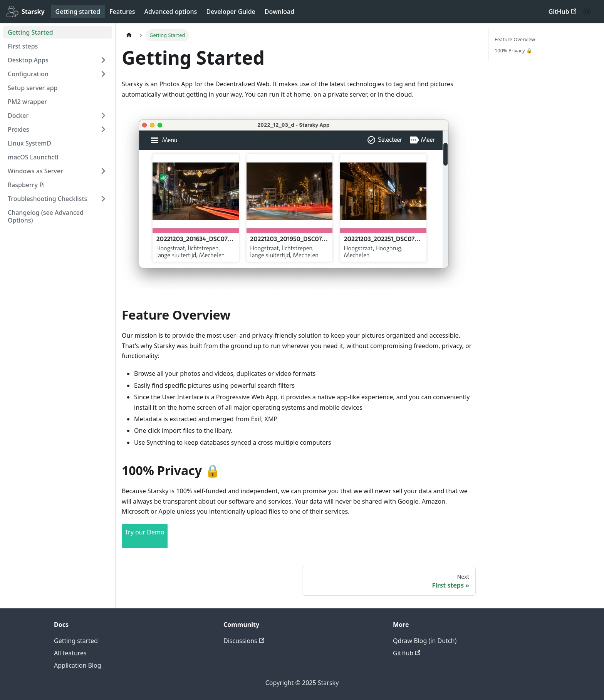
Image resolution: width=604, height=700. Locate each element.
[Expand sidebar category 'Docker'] (103, 116)
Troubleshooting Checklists (47, 199)
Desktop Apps (28, 60)
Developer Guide (231, 12)
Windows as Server (35, 171)
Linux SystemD (29, 143)
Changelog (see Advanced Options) (46, 216)
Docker (18, 116)
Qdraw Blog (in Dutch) (425, 641)
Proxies (18, 129)
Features (122, 12)
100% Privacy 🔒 (513, 50)
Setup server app (33, 88)
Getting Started (30, 32)
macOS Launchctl (33, 157)
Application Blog (78, 665)
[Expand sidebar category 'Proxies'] (103, 129)
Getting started (78, 12)
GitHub (562, 12)
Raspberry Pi (26, 185)
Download (279, 12)
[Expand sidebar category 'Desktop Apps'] (103, 60)
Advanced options (171, 12)
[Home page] (129, 35)
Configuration (28, 74)
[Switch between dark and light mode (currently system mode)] (587, 12)
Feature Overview (515, 39)
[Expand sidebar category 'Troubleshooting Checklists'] (103, 199)
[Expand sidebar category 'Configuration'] (103, 74)
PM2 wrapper (27, 102)
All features (70, 653)
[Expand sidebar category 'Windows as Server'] (103, 171)
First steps (23, 46)
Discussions (244, 641)
